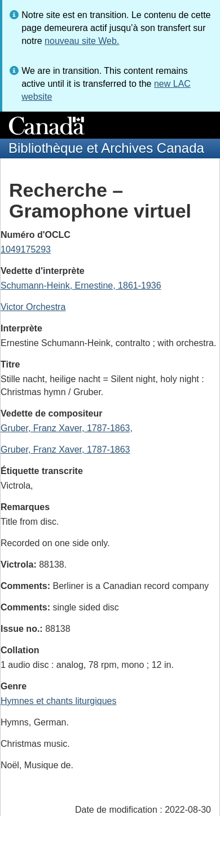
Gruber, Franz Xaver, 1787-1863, (67, 428)
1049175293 (26, 249)
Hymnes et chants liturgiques (58, 701)
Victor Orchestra (33, 307)
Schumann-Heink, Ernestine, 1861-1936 (81, 285)
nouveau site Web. (82, 41)
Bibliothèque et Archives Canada (106, 148)
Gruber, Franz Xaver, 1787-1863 (65, 449)
